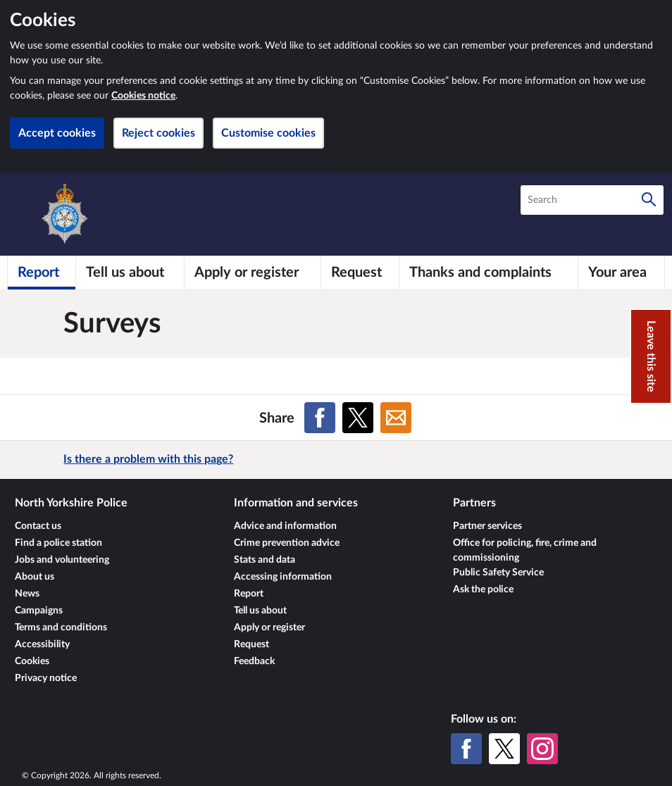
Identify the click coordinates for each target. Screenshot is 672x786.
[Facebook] (466, 749)
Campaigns (39, 611)
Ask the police (483, 589)
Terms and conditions (61, 628)
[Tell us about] (130, 273)
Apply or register (269, 628)
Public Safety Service (498, 573)
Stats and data (265, 560)
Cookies (32, 661)
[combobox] (592, 200)
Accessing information (283, 577)
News (27, 594)
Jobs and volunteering (62, 560)
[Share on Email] (396, 418)
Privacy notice (46, 678)
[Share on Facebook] (320, 418)
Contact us (38, 526)
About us (35, 577)
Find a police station (58, 543)
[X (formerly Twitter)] (504, 749)
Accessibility (42, 644)
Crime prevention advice (287, 543)
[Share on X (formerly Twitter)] (358, 418)
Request (251, 644)
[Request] (360, 273)
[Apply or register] (253, 273)
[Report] (42, 273)
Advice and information (285, 526)
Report (249, 594)
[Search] (649, 200)
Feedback (254, 661)
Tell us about (260, 611)
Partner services (487, 526)
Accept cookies (57, 133)
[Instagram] (542, 749)
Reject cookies (158, 133)
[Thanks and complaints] (489, 273)
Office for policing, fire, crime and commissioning (525, 550)
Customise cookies (268, 133)
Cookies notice (143, 96)
